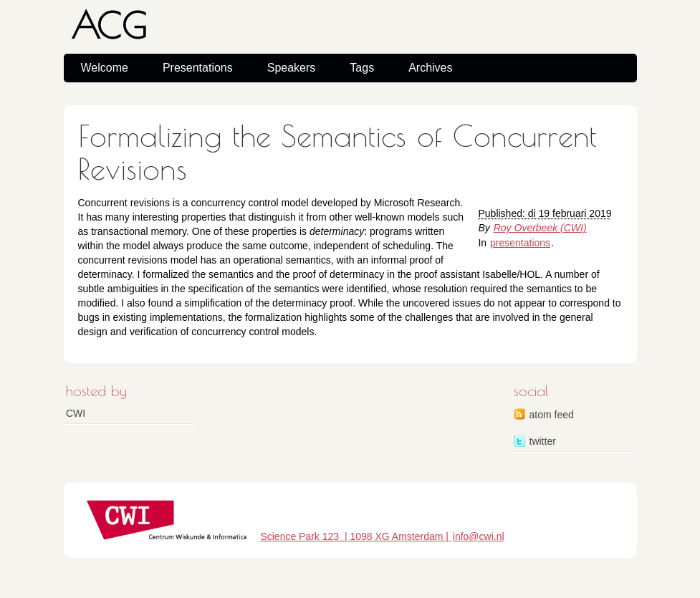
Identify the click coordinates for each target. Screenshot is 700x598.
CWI (76, 413)
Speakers (292, 68)
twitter (543, 441)
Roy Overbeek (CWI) (540, 228)
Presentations (198, 68)
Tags (362, 68)
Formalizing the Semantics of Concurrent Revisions (337, 152)
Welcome (105, 68)
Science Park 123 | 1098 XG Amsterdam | (355, 536)
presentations (520, 243)
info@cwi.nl (479, 536)
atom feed (552, 415)
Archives (430, 68)
